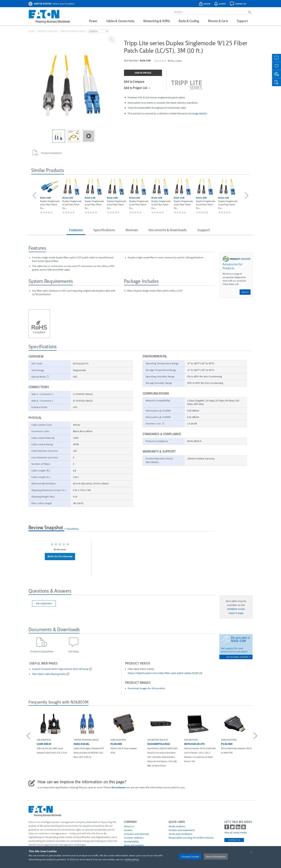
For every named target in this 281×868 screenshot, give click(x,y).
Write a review (175, 61)
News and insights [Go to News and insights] (134, 845)
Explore (245, 292)
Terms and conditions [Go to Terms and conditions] (180, 834)
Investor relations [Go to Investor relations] (134, 838)
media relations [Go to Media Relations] (177, 826)
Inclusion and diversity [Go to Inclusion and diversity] (136, 834)
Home (32, 31)
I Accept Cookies (190, 857)
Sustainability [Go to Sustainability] (131, 841)
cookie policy (132, 859)
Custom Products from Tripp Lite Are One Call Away (60, 669)
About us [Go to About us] (129, 826)
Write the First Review (60, 556)
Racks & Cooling (189, 21)
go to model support (239, 657)
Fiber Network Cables (73, 31)
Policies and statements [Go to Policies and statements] (182, 830)
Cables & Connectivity (120, 21)
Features (76, 230)
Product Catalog (47, 31)
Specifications (104, 230)
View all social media (236, 832)
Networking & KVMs (157, 21)
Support (242, 21)
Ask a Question (44, 603)
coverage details (197, 113)
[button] (35, 196)
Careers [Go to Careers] (128, 830)
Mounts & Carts (218, 21)
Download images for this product (146, 688)
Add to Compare (134, 81)
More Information (216, 857)
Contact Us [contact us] (234, 840)
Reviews (132, 230)
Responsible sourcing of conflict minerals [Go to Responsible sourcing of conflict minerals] (191, 838)
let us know (118, 787)
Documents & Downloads (168, 230)
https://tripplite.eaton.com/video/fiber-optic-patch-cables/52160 (163, 673)
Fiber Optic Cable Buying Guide (49, 674)
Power (93, 21)
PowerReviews (73, 529)
